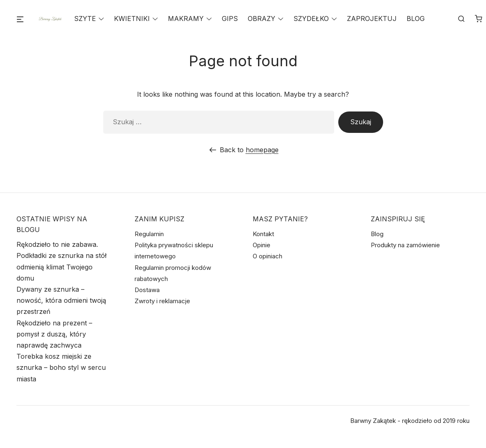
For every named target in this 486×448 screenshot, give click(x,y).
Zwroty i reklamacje (162, 301)
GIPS (230, 19)
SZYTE (85, 19)
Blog (377, 234)
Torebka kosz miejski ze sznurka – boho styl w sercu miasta (61, 367)
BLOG (416, 19)
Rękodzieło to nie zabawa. (57, 244)
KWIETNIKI (132, 19)
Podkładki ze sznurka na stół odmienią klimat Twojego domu (62, 267)
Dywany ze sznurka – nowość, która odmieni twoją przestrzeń (61, 300)
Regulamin (149, 234)
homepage (262, 150)
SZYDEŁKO (311, 19)
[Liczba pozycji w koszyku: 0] (479, 19)
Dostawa (147, 290)
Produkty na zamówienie (405, 245)
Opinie (262, 245)
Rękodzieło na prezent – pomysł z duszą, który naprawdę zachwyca (54, 334)
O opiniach (267, 256)
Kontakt (263, 234)
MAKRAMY (186, 19)
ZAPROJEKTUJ (372, 19)
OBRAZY (262, 19)
